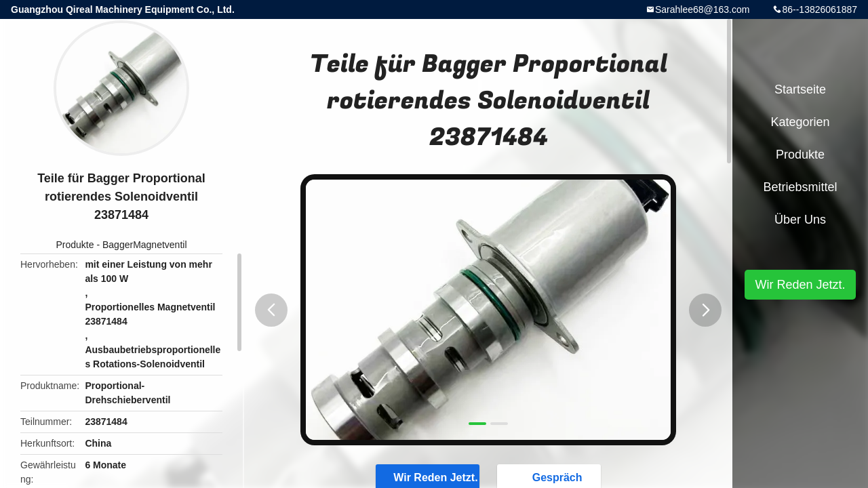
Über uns (800, 220)
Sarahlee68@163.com (703, 9)
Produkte (75, 245)
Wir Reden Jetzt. (800, 285)
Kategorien (800, 122)
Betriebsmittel (800, 187)
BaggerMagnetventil (145, 245)
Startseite (800, 89)
